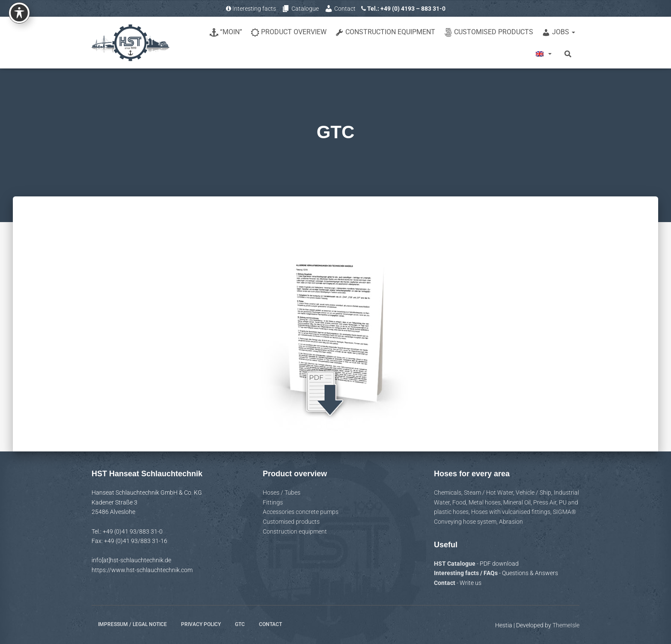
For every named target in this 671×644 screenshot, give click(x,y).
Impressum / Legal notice (132, 624)
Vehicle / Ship (533, 493)
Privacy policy (201, 624)
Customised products (488, 32)
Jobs (558, 32)
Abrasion (511, 522)
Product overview (289, 32)
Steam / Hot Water (488, 493)
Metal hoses (485, 502)
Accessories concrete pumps (301, 512)
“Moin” (226, 32)
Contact (340, 9)
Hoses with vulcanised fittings (511, 512)
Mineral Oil (517, 502)
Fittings (273, 502)
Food (459, 502)
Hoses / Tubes (282, 493)
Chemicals (448, 493)
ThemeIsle (566, 625)
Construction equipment (385, 32)
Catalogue (300, 9)
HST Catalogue (455, 564)
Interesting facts (251, 9)
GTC (240, 624)
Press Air (545, 502)
